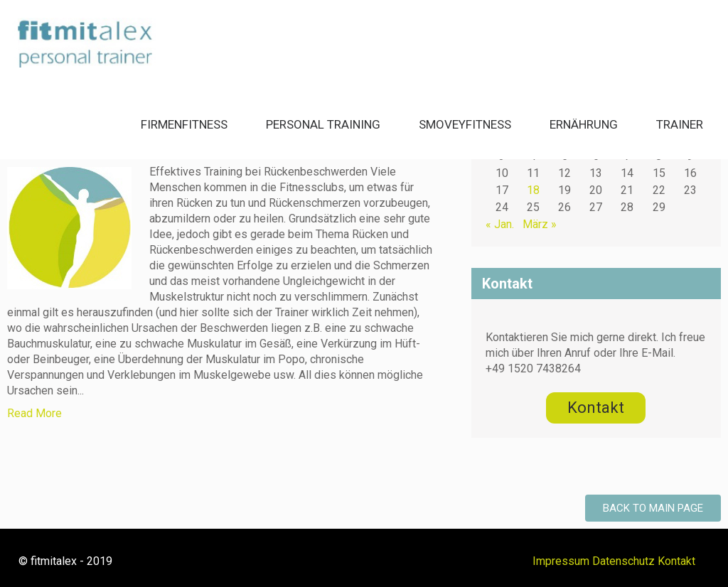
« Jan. (500, 224)
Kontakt (676, 561)
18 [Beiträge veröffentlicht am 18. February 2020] (533, 190)
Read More (34, 413)
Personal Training (323, 124)
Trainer (680, 124)
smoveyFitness (465, 124)
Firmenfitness (184, 124)
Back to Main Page (653, 508)
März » (540, 224)
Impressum (561, 561)
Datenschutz (623, 561)
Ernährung (584, 124)
